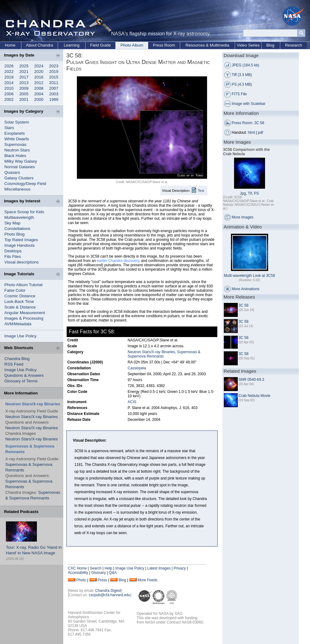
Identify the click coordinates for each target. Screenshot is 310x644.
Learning (72, 45)
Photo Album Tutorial (23, 285)
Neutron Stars (17, 150)
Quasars (12, 172)
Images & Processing (24, 318)
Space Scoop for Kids (24, 212)
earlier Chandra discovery (118, 261)
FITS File (239, 94)
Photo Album (132, 45)
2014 (9, 83)
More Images (243, 217)
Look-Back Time (19, 302)
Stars (9, 128)
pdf (261, 133)
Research (294, 45)
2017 (24, 77)
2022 (9, 72)
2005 (24, 94)
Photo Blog (14, 234)
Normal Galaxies (20, 167)
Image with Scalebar (249, 104)
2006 (9, 94)
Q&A (113, 573)
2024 (39, 66)
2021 (24, 72)
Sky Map (12, 223)
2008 (39, 88)
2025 (24, 66)
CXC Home (77, 568)
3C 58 (244, 305)
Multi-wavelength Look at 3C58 (249, 276)
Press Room (164, 45)
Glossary (98, 573)
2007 (54, 88)
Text (201, 191)
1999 (54, 99)
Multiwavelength (19, 217)
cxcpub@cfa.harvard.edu (109, 595)
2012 (39, 83)
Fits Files (13, 257)
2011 (54, 83)
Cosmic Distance (20, 296)
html (252, 133)
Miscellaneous (17, 189)
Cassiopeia (137, 368)
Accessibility (78, 573)
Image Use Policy (20, 336)
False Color (15, 290)
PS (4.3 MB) (242, 84)
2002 (9, 99)
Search (95, 568)
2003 (54, 94)
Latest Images (159, 568)
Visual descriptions (22, 262)
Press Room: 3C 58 (248, 123)
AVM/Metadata (18, 324)
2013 (24, 83)
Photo (81, 580)
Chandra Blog (17, 359)
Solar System (17, 122)
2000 (39, 99)
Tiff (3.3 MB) (242, 75)
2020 (39, 72)
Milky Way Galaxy (21, 161)
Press (102, 580)
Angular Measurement (25, 313)
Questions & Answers (24, 375)
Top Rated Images (21, 240)
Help (108, 568)
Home (10, 45)
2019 (54, 72)
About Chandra (40, 45)
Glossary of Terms (21, 381)
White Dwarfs (17, 139)
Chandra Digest (108, 591)
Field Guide (100, 45)
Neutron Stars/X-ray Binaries (32, 417)
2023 (54, 66)
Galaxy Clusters (19, 178)
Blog (270, 45)
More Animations (246, 289)
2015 (54, 77)
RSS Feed (14, 364)
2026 (9, 66)
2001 (24, 99)
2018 (9, 77)
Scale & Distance (20, 307)
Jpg (243, 193)
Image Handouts (20, 245)
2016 (39, 77)
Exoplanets (15, 133)
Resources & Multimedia (208, 45)
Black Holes (15, 156)
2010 (9, 88)
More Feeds (148, 580)
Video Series (248, 45)
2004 (39, 94)
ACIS (132, 402)
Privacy (180, 568)
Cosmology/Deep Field (25, 184)
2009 (24, 88)
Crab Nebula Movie (255, 396)
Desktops (13, 251)
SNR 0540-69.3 (252, 380)
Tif (250, 193)
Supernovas (15, 144)
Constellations (17, 229)
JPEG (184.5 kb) (246, 65)
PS (256, 193)
